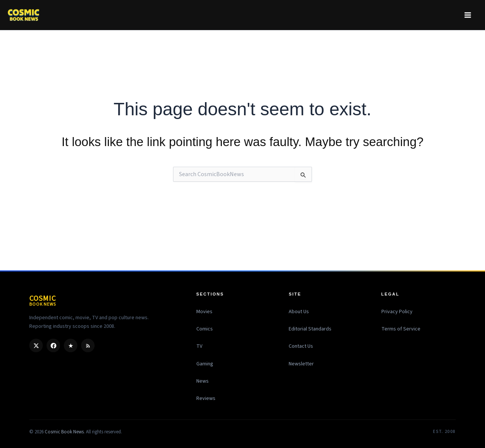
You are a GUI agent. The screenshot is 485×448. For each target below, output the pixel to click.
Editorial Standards (310, 329)
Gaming (205, 364)
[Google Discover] (71, 345)
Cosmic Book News (64, 432)
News (203, 381)
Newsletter (301, 364)
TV (199, 346)
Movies (204, 312)
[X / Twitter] (36, 345)
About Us (299, 312)
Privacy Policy (397, 312)
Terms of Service (401, 329)
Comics (205, 329)
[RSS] (88, 345)
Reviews (206, 398)
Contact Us (301, 346)
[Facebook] (53, 345)
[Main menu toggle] (468, 15)
